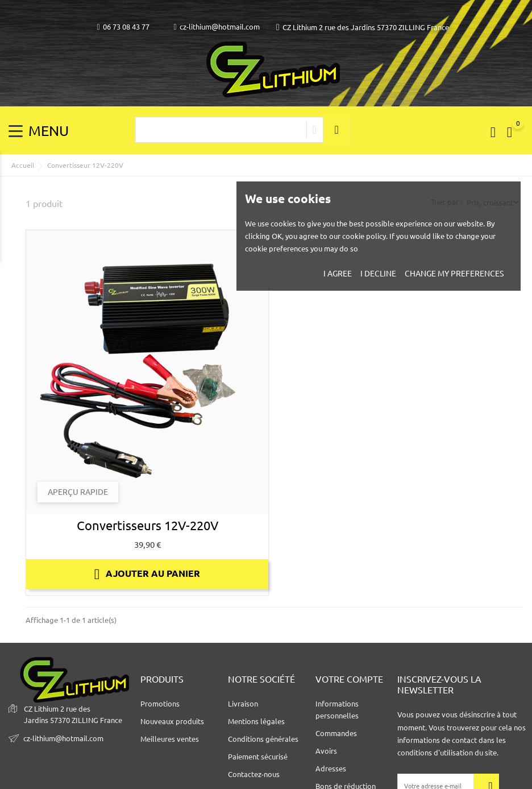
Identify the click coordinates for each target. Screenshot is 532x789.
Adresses (331, 769)
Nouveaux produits (172, 721)
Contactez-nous (254, 774)
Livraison (243, 704)
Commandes (336, 733)
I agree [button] (338, 274)
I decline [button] (378, 274)
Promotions (160, 704)
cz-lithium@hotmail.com (217, 27)
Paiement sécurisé (258, 757)
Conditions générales (263, 739)
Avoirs (326, 751)
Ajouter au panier (147, 574)
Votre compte (349, 679)
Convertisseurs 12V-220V (147, 525)
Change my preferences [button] (454, 274)
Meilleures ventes (170, 739)
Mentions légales (256, 721)
